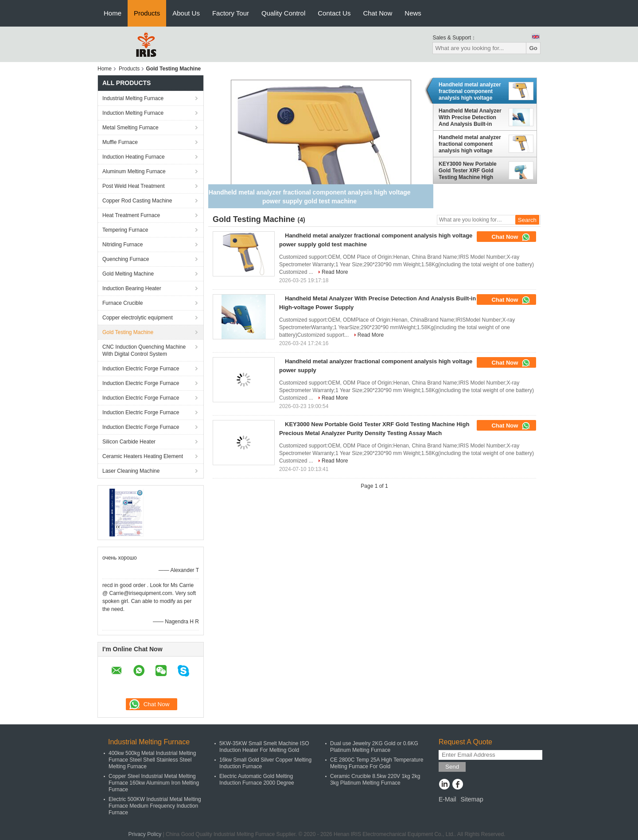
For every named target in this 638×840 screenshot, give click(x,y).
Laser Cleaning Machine (131, 471)
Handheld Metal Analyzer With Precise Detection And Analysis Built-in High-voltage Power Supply (470, 117)
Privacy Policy (145, 834)
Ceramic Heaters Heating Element (143, 456)
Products (147, 13)
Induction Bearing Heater (132, 288)
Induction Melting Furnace (133, 113)
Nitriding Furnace (123, 245)
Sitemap (472, 799)
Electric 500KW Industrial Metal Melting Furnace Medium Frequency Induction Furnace (155, 806)
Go (533, 48)
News (413, 13)
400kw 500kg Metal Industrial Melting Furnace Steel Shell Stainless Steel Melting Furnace (152, 760)
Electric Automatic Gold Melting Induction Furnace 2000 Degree (257, 780)
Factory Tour (231, 13)
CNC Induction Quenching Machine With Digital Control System (144, 350)
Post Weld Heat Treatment (134, 186)
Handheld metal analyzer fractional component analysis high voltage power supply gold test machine (470, 91)
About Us (186, 13)
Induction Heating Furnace (134, 157)
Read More (335, 272)
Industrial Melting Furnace (133, 98)
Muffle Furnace (120, 142)
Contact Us (334, 13)
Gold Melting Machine (128, 274)
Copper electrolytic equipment (138, 318)
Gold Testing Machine (128, 332)
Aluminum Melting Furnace (134, 171)
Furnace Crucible (123, 303)
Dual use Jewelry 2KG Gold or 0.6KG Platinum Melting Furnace (374, 747)
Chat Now (377, 13)
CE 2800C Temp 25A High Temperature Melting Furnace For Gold (377, 763)
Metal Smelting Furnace (130, 128)
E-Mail (447, 799)
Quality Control (283, 13)
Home (113, 13)
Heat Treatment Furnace (131, 215)
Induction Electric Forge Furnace (141, 369)
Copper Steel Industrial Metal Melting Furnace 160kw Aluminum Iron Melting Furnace (154, 783)
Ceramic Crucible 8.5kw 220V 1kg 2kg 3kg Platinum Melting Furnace (375, 780)
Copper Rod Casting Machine (137, 201)
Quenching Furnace (126, 259)
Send (452, 767)
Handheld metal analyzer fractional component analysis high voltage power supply (470, 144)
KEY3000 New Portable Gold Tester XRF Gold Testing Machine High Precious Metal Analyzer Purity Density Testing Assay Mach (469, 171)
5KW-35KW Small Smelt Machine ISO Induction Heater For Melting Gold (264, 747)
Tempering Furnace (125, 230)
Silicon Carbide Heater (129, 442)
